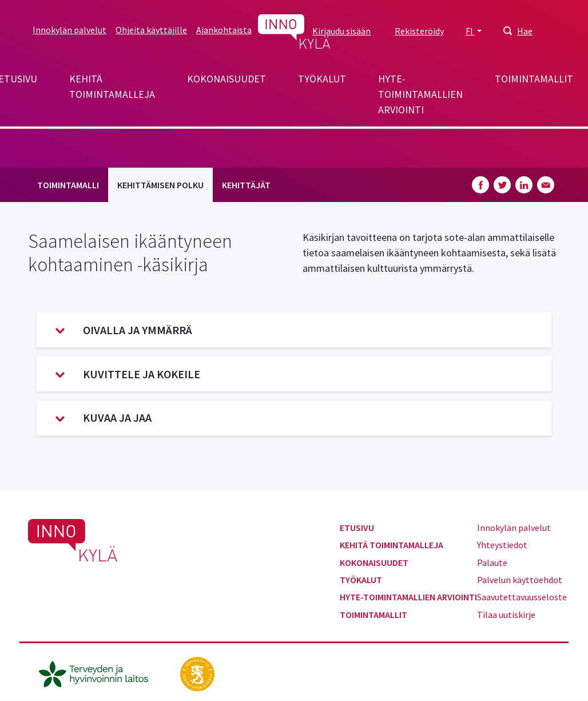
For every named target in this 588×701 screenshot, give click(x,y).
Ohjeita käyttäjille (151, 30)
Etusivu (357, 528)
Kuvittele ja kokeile (128, 374)
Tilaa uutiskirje (506, 615)
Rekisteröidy (419, 31)
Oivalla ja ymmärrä (124, 330)
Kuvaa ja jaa (104, 418)
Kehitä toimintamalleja (112, 86)
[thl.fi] (100, 673)
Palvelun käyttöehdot (520, 580)
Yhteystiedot (502, 545)
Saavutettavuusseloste (522, 597)
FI (470, 31)
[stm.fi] (197, 673)
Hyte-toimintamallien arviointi (420, 94)
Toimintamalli (68, 185)
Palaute (492, 563)
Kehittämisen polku (160, 185)
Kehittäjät (246, 185)
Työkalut (322, 79)
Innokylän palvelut (69, 30)
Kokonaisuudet (227, 79)
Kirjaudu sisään (341, 31)
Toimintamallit (534, 79)
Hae (525, 31)
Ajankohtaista (224, 30)
